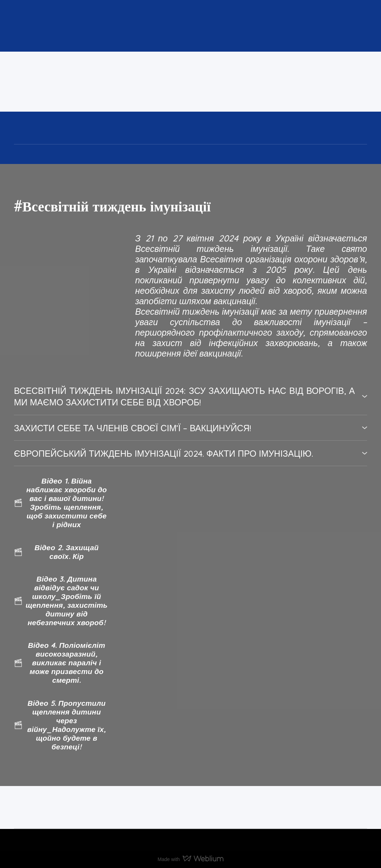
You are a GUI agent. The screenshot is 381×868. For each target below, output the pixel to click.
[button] (190, 396)
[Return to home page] (110, 82)
